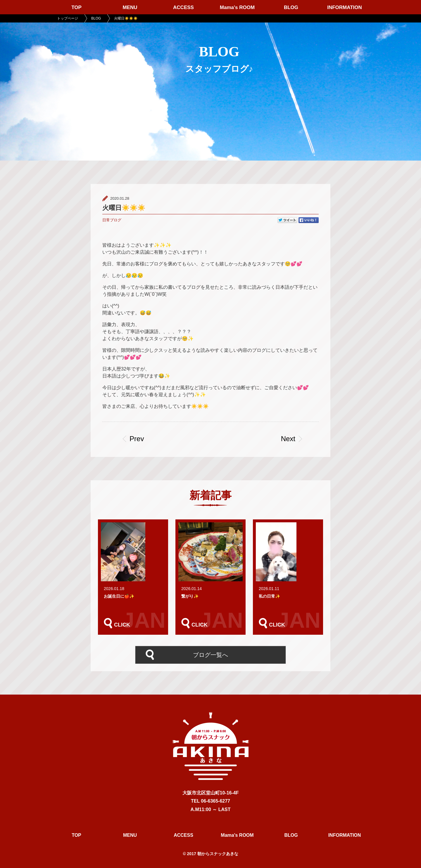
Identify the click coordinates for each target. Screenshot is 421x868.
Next (288, 439)
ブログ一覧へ (210, 654)
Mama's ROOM (237, 7)
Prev (139, 439)
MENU (130, 7)
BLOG (291, 7)
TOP (76, 7)
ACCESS (183, 7)
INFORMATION (345, 7)
